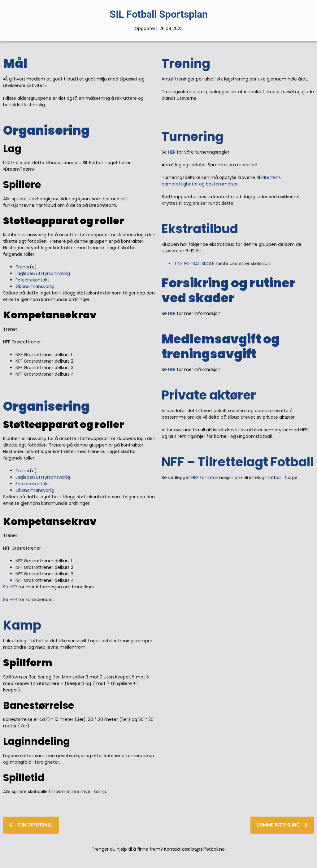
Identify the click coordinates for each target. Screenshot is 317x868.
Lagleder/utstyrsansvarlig (43, 273)
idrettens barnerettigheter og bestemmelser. (221, 181)
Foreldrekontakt (32, 280)
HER (13, 587)
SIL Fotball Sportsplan (159, 14)
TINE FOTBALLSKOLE (195, 264)
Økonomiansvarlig (35, 286)
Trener (23, 267)
